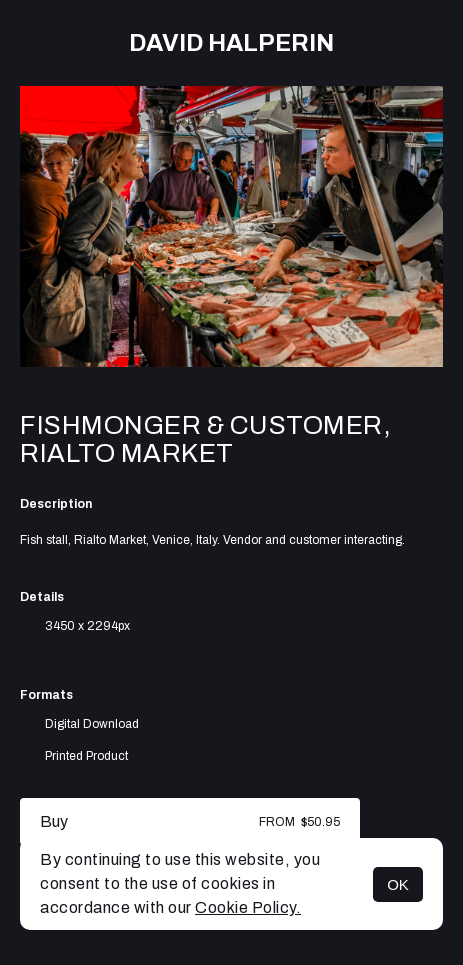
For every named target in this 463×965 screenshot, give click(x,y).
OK (398, 884)
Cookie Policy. (248, 907)
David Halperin (231, 43)
